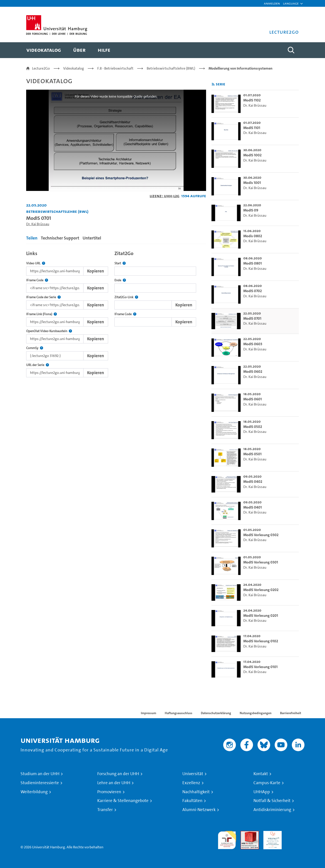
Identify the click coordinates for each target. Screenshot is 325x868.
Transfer (105, 810)
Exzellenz (191, 783)
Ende (120, 280)
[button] (291, 3)
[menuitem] (44, 50)
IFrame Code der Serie (43, 297)
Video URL (36, 263)
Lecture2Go (41, 68)
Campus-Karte (267, 783)
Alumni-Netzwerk (199, 810)
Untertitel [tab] (92, 238)
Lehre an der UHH (114, 783)
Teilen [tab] (32, 238)
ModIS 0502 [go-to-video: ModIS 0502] (253, 427)
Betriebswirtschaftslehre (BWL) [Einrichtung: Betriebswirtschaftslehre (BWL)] (57, 211)
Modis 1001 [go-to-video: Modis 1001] (252, 183)
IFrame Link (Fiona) (42, 314)
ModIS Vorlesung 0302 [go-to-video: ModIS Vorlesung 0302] (261, 535)
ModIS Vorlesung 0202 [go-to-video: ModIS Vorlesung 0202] (261, 590)
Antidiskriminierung (272, 810)
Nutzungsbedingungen (256, 713)
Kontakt (261, 774)
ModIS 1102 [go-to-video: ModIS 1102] (252, 100)
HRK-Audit (271, 834)
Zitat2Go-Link (126, 297)
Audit (245, 834)
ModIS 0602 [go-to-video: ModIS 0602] (253, 372)
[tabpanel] (116, 313)
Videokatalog (74, 68)
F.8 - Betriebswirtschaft (115, 68)
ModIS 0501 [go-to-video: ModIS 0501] (252, 454)
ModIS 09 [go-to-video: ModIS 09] (251, 210)
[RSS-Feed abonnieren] (213, 84)
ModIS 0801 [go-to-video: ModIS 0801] (253, 263)
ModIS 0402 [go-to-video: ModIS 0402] (253, 482)
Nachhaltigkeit (196, 792)
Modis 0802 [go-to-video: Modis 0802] (253, 236)
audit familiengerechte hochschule (227, 839)
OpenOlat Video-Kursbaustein (49, 331)
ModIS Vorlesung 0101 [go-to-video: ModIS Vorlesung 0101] (260, 667)
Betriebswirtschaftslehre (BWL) (171, 68)
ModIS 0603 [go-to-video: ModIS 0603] (253, 344)
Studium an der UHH (40, 774)
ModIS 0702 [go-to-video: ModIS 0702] (253, 291)
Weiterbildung (34, 792)
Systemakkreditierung (295, 834)
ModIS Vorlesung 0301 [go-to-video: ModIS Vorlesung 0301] (261, 562)
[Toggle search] (291, 50)
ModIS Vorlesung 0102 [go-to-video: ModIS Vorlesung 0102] (261, 641)
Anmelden (272, 3)
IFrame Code (37, 280)
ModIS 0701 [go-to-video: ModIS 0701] (252, 318)
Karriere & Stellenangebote (123, 801)
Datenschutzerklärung (216, 713)
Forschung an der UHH (118, 774)
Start (120, 263)
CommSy (35, 348)
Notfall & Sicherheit (272, 801)
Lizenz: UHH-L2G (165, 196)
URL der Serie (38, 365)
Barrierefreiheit (291, 713)
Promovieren (109, 792)
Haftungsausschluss (179, 713)
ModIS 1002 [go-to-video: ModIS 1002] (252, 155)
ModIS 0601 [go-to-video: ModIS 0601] (253, 399)
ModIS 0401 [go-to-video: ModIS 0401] (253, 507)
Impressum (149, 713)
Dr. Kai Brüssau (38, 224)
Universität (193, 774)
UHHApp (262, 792)
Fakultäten (192, 801)
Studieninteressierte (40, 783)
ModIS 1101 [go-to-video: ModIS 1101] (252, 128)
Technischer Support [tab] (60, 238)
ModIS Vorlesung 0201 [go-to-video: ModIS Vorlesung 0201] (261, 616)
